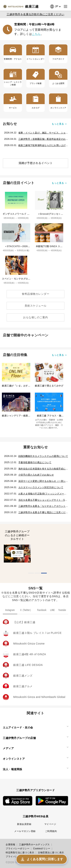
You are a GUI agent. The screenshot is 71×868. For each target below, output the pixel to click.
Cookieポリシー (42, 849)
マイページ (50, 824)
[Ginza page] (21, 6)
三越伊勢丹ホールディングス (34, 845)
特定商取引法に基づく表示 (20, 853)
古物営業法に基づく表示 (51, 853)
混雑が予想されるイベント (36, 163)
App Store (18, 801)
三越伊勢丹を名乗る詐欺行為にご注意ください (35, 14)
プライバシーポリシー (18, 849)
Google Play (52, 801)
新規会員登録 (24, 824)
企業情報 (10, 845)
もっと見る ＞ (59, 124)
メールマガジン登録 (25, 831)
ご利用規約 (51, 831)
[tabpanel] (17, 547)
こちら (36, 34)
